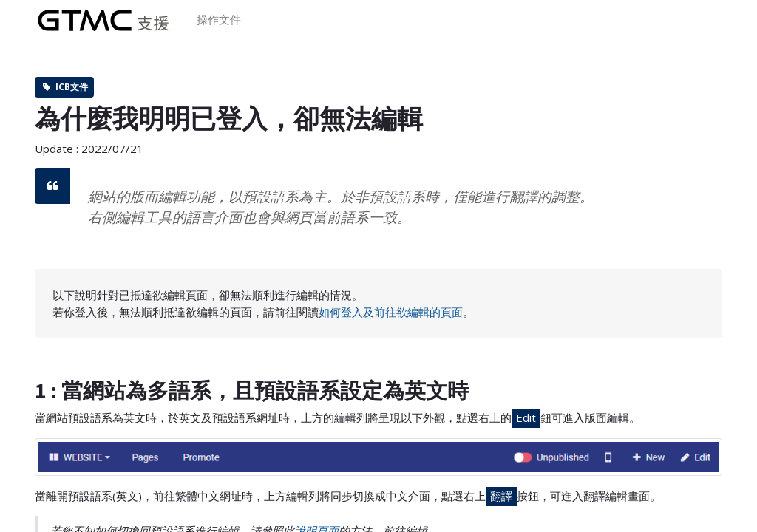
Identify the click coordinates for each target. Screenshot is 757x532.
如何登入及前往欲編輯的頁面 (391, 312)
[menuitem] (219, 20)
